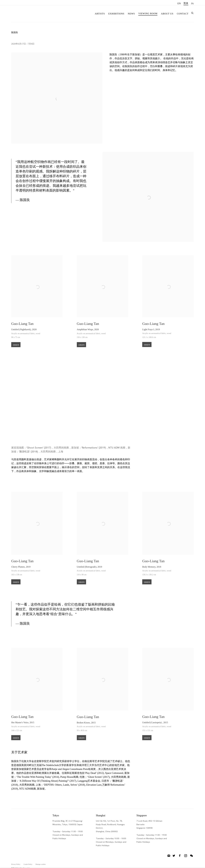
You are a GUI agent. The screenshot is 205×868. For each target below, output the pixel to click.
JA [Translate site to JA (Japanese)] (192, 3)
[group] (103, 396)
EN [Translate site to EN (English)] (179, 3)
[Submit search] (193, 13)
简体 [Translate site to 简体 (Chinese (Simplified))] (186, 3)
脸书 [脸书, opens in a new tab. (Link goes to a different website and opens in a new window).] (180, 856)
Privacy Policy (16, 864)
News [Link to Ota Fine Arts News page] (131, 14)
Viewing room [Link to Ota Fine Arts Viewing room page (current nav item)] (148, 14)
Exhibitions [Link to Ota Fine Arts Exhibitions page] (116, 14)
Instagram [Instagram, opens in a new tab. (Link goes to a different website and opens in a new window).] (186, 856)
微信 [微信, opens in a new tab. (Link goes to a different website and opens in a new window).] (192, 856)
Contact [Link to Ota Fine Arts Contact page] (183, 14)
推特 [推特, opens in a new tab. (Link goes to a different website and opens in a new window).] (174, 856)
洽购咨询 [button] (16, 350)
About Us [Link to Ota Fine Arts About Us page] (167, 14)
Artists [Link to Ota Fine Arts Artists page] (100, 14)
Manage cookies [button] (41, 864)
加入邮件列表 (169, 856)
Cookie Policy (28, 864)
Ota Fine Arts (26, 13)
